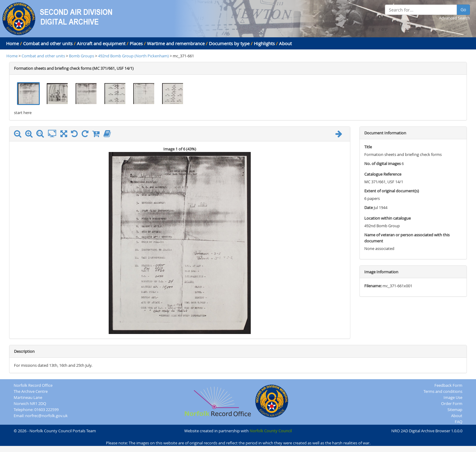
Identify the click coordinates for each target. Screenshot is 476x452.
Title (368, 147)
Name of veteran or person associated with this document (407, 238)
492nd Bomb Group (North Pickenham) (134, 56)
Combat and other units (48, 43)
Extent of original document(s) (392, 191)
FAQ (459, 422)
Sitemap (455, 410)
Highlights (264, 43)
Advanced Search (454, 18)
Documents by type (229, 43)
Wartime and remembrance (176, 43)
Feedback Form (448, 385)
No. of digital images (382, 164)
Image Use (453, 397)
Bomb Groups (82, 56)
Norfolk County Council (271, 431)
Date (369, 207)
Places (136, 43)
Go (463, 10)
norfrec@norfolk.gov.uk (46, 416)
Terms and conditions (443, 391)
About (285, 43)
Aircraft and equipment (101, 43)
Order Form (452, 403)
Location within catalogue (388, 218)
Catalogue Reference (383, 174)
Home (12, 43)
